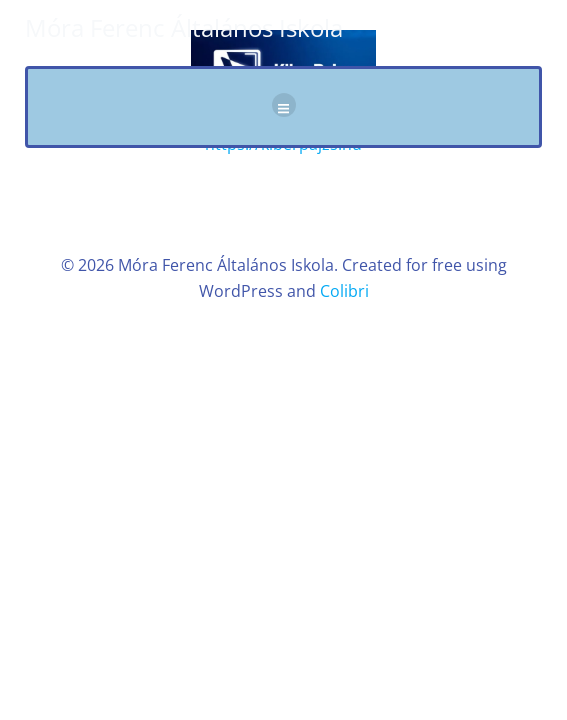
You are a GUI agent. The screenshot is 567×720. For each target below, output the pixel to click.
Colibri (344, 291)
